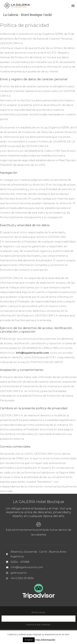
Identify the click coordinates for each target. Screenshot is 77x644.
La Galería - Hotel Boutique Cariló (27, 15)
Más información (45, 640)
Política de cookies (38, 625)
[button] (73, 5)
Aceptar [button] (29, 640)
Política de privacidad (39, 619)
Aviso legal (38, 612)
